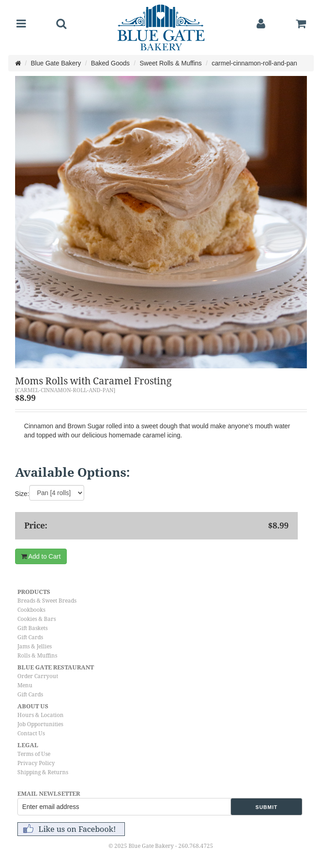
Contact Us (31, 733)
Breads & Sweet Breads (47, 601)
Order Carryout (38, 676)
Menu (25, 685)
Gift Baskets (32, 628)
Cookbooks (31, 610)
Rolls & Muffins (37, 656)
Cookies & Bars (37, 619)
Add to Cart (41, 556)
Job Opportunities (40, 724)
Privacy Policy (36, 763)
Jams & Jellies (35, 647)
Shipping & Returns (43, 772)
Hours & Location (40, 715)
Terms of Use (34, 754)
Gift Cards (30, 637)
